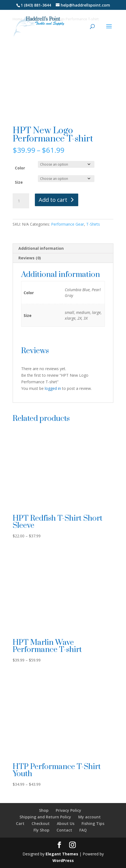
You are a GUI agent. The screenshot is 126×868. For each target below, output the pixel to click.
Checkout (41, 823)
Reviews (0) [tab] (30, 258)
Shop (44, 810)
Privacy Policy (68, 810)
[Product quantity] (21, 201)
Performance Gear (68, 224)
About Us (66, 823)
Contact (64, 830)
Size (19, 182)
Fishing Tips (93, 823)
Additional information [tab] (41, 248)
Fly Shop (41, 830)
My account (89, 817)
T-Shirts (93, 224)
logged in (53, 388)
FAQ (83, 830)
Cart (20, 823)
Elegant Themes (62, 854)
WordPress (63, 860)
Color (20, 168)
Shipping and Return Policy (45, 817)
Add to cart (53, 200)
